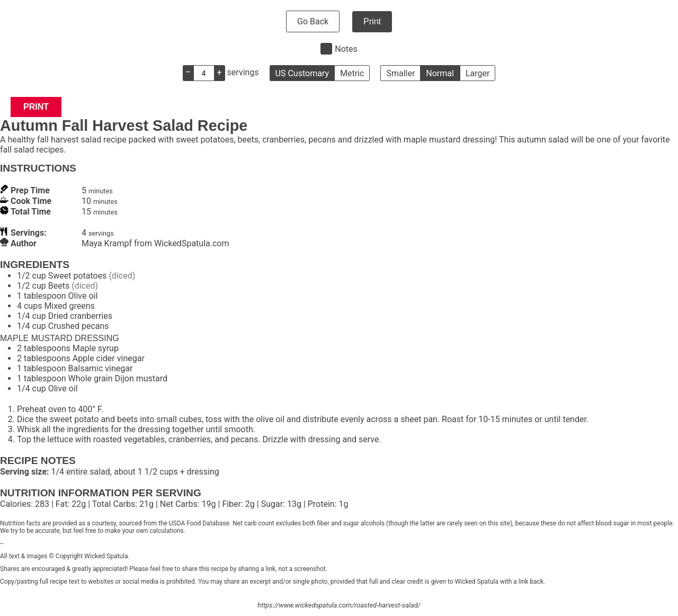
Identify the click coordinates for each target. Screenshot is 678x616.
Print (372, 21)
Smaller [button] (400, 73)
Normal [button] (440, 73)
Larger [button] (478, 73)
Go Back (313, 21)
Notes (346, 49)
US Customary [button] (302, 73)
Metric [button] (352, 73)
